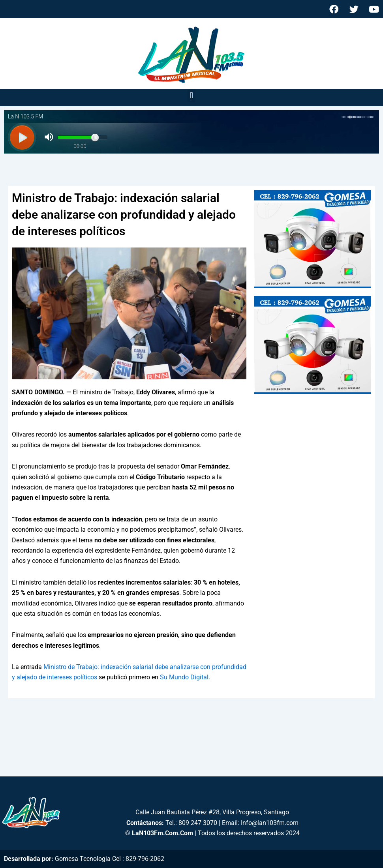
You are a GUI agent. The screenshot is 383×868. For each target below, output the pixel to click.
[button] (191, 96)
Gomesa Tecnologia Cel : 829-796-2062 (110, 859)
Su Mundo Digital (184, 677)
